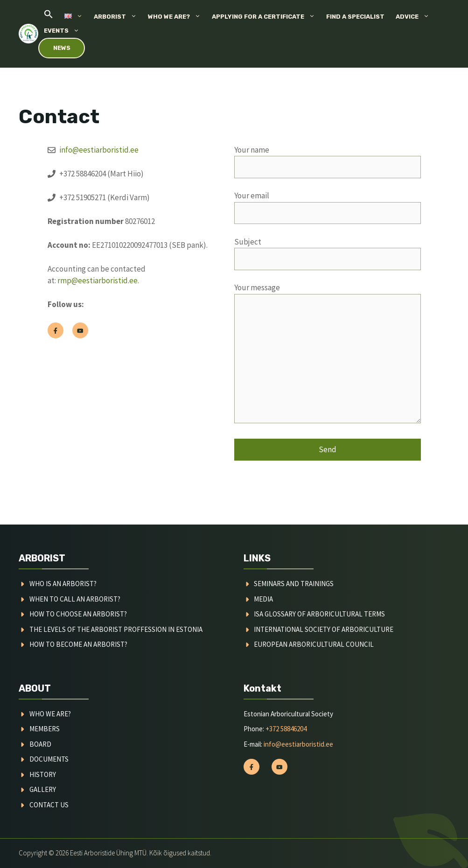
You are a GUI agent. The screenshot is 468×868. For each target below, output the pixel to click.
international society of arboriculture (324, 629)
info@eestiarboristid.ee (99, 150)
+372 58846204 (286, 729)
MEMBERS (45, 729)
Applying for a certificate (266, 17)
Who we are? (177, 17)
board (40, 744)
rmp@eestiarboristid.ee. (98, 280)
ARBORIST (42, 558)
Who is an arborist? (63, 584)
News (62, 48)
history (43, 774)
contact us (49, 805)
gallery (43, 789)
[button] (49, 17)
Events (64, 31)
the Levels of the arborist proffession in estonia (116, 629)
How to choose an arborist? (78, 614)
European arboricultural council (314, 644)
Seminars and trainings (294, 584)
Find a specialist (355, 17)
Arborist (118, 17)
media (263, 599)
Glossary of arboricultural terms (325, 614)
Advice (415, 17)
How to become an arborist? (78, 644)
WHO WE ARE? (50, 714)
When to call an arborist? (75, 599)
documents (49, 759)
